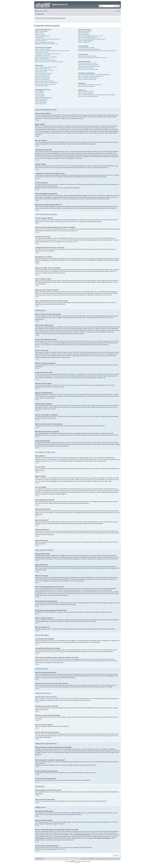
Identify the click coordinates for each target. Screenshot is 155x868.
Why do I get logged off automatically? (45, 42)
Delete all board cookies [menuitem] (103, 859)
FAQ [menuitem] (46, 11)
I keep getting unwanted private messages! (89, 49)
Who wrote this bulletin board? (86, 92)
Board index (40, 859)
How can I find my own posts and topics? (89, 69)
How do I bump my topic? (42, 86)
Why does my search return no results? (88, 65)
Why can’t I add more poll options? (44, 73)
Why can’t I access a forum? (42, 76)
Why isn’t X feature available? (86, 93)
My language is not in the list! (42, 55)
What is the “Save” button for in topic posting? (47, 83)
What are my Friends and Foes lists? (87, 56)
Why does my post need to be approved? (46, 84)
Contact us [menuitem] (85, 859)
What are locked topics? (41, 102)
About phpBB (69, 815)
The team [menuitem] (93, 859)
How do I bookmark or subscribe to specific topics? (91, 76)
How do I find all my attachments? (87, 86)
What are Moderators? (84, 33)
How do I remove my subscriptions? (87, 79)
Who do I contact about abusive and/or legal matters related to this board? (97, 95)
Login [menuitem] (118, 11)
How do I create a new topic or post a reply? (46, 67)
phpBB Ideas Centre (108, 822)
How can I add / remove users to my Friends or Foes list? (93, 58)
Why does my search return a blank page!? (89, 66)
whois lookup (64, 833)
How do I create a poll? (41, 72)
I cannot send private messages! (86, 48)
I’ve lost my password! (41, 41)
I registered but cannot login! (42, 36)
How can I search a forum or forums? (88, 63)
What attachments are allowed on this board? (90, 85)
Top (38, 120)
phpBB (116, 260)
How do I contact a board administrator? (88, 96)
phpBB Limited (81, 813)
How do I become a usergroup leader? (88, 37)
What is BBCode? (40, 91)
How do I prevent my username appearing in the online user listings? (52, 51)
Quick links (40, 11)
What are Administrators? (85, 31)
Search (116, 6)
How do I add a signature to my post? (45, 70)
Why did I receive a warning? (42, 80)
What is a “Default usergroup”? (86, 41)
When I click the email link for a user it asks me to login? (49, 62)
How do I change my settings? (43, 49)
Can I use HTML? (40, 93)
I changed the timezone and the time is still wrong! (48, 54)
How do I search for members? (86, 68)
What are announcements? (42, 99)
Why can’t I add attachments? (43, 78)
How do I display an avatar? (42, 59)
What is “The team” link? (84, 42)
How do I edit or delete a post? (43, 69)
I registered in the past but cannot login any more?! (48, 39)
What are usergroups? (84, 34)
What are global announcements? (44, 97)
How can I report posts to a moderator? (45, 81)
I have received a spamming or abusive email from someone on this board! (97, 51)
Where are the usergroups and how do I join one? (91, 36)
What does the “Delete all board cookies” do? (46, 44)
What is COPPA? (40, 33)
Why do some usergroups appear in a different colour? (92, 39)
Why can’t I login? (40, 37)
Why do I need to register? (42, 31)
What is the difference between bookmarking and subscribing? (94, 75)
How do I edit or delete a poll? (43, 75)
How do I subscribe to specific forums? (88, 78)
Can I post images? (40, 96)
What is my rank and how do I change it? (45, 60)
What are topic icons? (41, 104)
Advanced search (118, 6)
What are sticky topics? (41, 101)
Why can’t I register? (40, 34)
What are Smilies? (40, 94)
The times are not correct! (42, 52)
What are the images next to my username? (46, 57)
